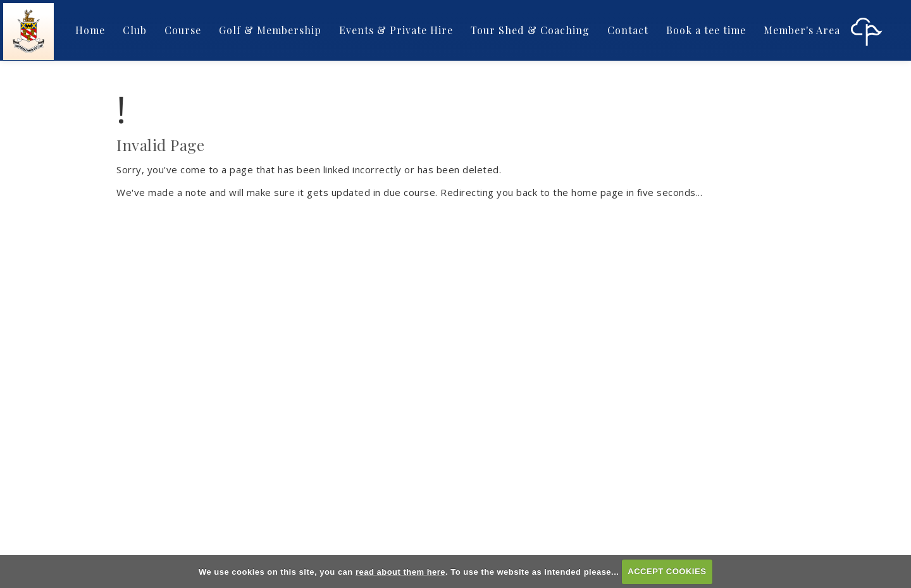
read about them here (400, 571)
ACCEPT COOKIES (667, 571)
